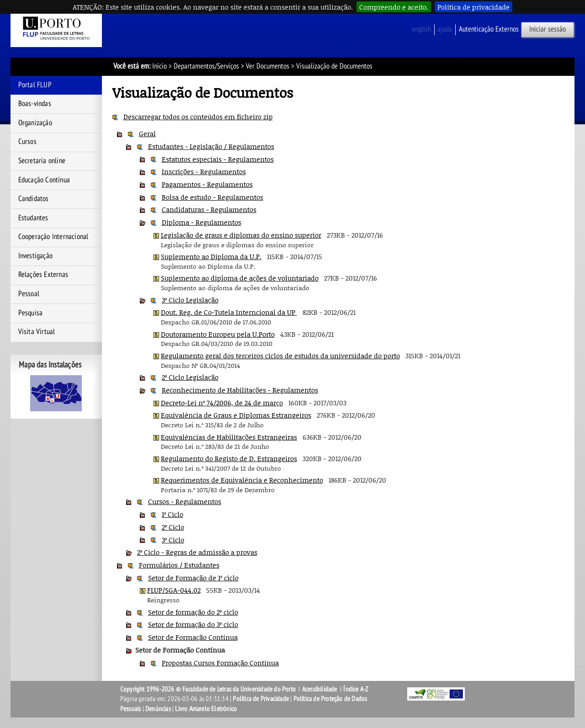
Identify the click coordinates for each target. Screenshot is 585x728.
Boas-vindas (35, 104)
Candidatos (34, 199)
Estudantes (33, 218)
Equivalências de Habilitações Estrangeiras (229, 437)
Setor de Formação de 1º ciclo (193, 578)
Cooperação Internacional (53, 237)
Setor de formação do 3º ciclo (193, 624)
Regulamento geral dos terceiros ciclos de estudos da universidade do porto (280, 356)
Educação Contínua (44, 180)
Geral (147, 133)
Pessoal (29, 294)
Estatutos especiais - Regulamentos (218, 159)
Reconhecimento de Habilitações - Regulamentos (240, 390)
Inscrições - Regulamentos (204, 171)
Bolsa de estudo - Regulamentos (213, 197)
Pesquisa (31, 313)
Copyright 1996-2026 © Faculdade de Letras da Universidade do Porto (209, 689)
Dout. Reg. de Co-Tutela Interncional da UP (229, 312)
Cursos (27, 142)
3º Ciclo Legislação (190, 300)
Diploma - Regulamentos (202, 222)
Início (160, 66)
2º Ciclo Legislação (190, 377)
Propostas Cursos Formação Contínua (220, 663)
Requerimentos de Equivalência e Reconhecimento (242, 480)
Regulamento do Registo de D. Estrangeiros (229, 458)
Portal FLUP (35, 85)
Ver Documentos (268, 66)
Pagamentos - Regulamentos (207, 184)
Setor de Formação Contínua (193, 637)
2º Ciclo (173, 527)
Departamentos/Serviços (206, 66)
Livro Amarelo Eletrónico (206, 709)
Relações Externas (43, 275)
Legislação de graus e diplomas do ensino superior (241, 235)
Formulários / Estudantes (179, 565)
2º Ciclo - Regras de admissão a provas (197, 552)
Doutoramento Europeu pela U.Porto (218, 334)
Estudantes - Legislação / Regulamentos (211, 146)
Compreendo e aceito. (394, 7)
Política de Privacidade (261, 699)
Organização (35, 123)
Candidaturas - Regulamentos (209, 209)
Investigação (35, 256)
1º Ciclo (173, 514)
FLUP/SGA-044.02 (174, 590)
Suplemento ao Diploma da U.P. (211, 256)
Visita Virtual (37, 332)
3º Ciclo (173, 540)
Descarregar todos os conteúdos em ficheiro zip (198, 117)
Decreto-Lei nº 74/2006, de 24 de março (222, 403)
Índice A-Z (356, 689)
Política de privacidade (473, 7)
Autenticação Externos (489, 29)
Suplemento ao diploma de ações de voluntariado (240, 278)
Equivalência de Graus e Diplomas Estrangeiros (236, 415)
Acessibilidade (320, 689)
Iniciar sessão (548, 29)
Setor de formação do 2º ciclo (193, 612)
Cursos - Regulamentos (185, 501)
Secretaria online (42, 161)
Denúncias (158, 709)
